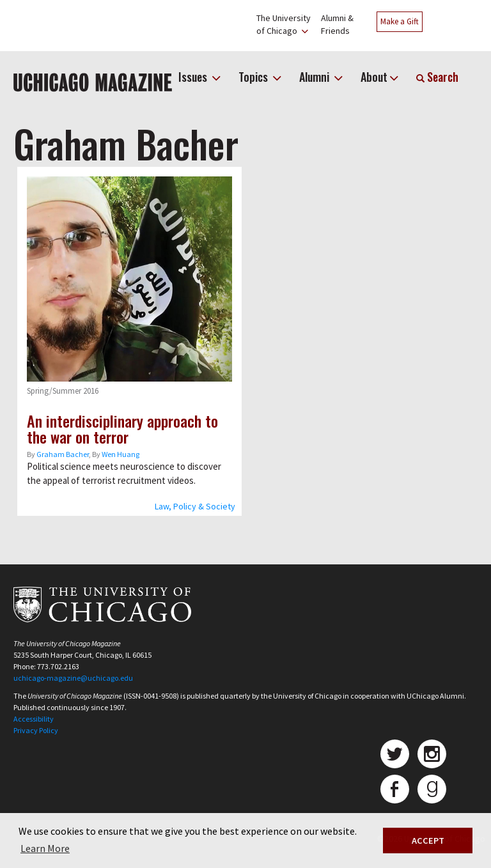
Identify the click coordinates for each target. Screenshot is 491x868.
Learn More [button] (45, 848)
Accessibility (34, 719)
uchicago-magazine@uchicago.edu (73, 678)
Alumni (316, 77)
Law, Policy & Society (195, 506)
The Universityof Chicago (284, 24)
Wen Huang (121, 454)
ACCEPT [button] (428, 841)
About (374, 77)
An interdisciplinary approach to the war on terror (122, 429)
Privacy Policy (36, 730)
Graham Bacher (63, 454)
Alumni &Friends (337, 24)
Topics (254, 77)
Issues (194, 77)
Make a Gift (400, 21)
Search (437, 77)
